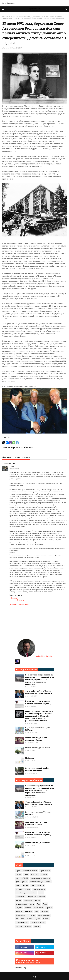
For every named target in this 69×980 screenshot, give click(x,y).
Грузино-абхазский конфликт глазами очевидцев (38, 769)
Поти (39, 904)
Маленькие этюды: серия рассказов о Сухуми (36, 739)
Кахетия (19, 926)
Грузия (18, 871)
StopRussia (35, 874)
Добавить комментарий (19, 605)
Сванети (46, 919)
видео (30, 919)
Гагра (45, 904)
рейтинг (37, 900)
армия (18, 886)
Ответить (13, 595)
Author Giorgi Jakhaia (35, 656)
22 (34, 977)
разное (25, 882)
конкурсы (28, 926)
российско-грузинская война (26, 893)
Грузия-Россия (45, 871)
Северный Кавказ (22, 923)
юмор (32, 904)
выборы (27, 889)
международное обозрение (40, 878)
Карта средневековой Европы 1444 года (38, 729)
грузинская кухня (39, 889)
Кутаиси (19, 911)
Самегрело (28, 900)
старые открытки (22, 904)
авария (48, 882)
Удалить (20, 595)
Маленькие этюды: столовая (37, 748)
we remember (38, 908)
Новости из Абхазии (30, 871)
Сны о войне (20, 915)
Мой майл (29, 758)
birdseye (19, 889)
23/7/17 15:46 (15, 469)
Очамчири (44, 911)
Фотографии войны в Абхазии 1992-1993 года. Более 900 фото (38, 692)
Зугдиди (19, 908)
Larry (12, 467)
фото (18, 882)
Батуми (26, 886)
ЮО (17, 919)
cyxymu (7, 48)
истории (37, 926)
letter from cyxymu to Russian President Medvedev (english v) (38, 703)
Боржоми (49, 908)
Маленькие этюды (36, 882)
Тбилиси (44, 874)
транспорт (41, 886)
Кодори (37, 919)
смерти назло (21, 897)
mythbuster (31, 915)
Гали (36, 911)
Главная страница (9, 17)
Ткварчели (28, 911)
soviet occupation (44, 915)
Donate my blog (20, 968)
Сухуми (19, 874)
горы (33, 886)
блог (23, 919)
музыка (19, 900)
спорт (26, 874)
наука (41, 893)
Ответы (14, 598)
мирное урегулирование (37, 897)
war (17, 17)
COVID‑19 (25, 878)
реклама (28, 908)
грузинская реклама (38, 923)
